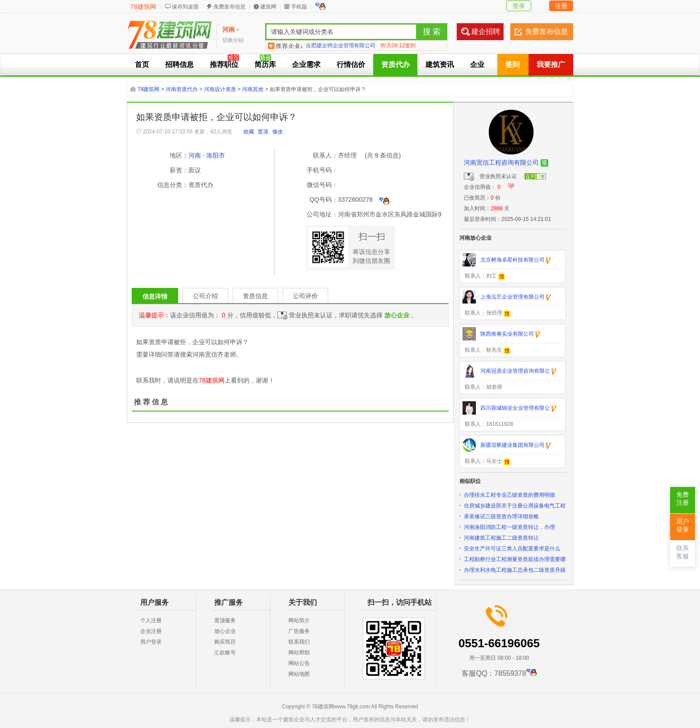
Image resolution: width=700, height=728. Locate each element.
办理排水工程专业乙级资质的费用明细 (509, 495)
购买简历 (225, 642)
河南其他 (253, 89)
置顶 (263, 132)
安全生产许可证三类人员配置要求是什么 (512, 549)
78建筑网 (143, 7)
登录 (519, 6)
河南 (195, 155)
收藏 (249, 132)
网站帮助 (299, 653)
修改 (278, 132)
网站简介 (299, 620)
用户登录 (151, 642)
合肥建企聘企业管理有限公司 (341, 46)
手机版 (299, 7)
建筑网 (268, 7)
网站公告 (299, 663)
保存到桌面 (185, 7)
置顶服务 (225, 620)
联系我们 (299, 642)
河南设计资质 (220, 89)
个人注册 (151, 620)
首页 (142, 64)
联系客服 (683, 552)
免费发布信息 (229, 7)
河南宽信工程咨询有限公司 (501, 162)
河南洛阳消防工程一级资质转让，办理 (509, 527)
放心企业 (225, 631)
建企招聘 (486, 31)
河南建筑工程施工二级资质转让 (501, 538)
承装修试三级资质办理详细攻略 (501, 516)
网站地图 (299, 674)
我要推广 (551, 64)
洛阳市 (216, 155)
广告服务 (299, 631)
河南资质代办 (182, 89)
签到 (512, 64)
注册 (561, 6)
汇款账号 (225, 653)
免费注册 (683, 499)
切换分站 (233, 40)
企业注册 (151, 631)
